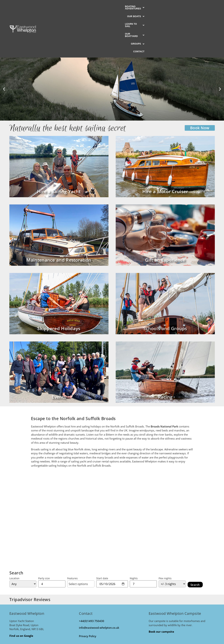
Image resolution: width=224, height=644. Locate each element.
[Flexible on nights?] (172, 539)
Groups (171, 7)
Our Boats (95, 7)
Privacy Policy (88, 592)
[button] (66, 7)
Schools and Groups (165, 284)
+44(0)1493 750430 (92, 576)
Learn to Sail (120, 7)
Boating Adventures (66, 7)
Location (14, 534)
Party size (44, 534)
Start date (102, 534)
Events (59, 352)
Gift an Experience (165, 215)
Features (72, 534)
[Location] (23, 539)
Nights (134, 534)
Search (195, 540)
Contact (188, 7)
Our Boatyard (147, 7)
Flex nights (165, 534)
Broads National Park (164, 382)
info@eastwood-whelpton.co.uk (99, 583)
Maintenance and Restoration (59, 215)
